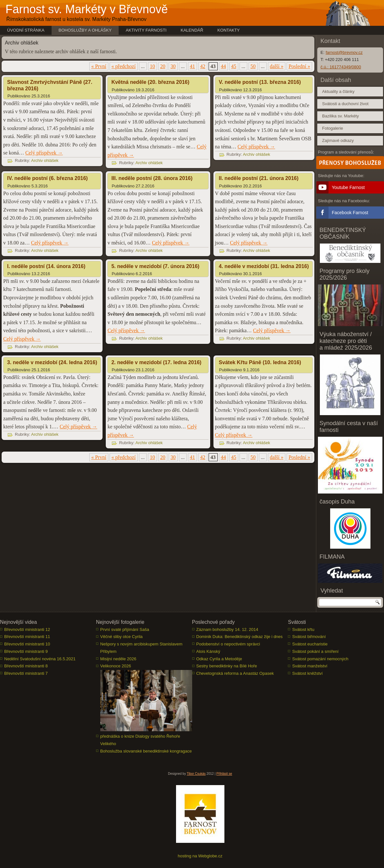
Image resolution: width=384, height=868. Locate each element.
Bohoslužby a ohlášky (85, 30)
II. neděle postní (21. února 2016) (259, 178)
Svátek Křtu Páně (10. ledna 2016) (260, 362)
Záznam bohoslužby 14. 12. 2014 (227, 629)
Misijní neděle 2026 (118, 659)
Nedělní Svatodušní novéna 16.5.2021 (40, 659)
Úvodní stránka (26, 30)
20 (163, 66)
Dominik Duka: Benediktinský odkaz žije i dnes (240, 637)
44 (223, 66)
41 (192, 66)
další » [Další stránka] (277, 66)
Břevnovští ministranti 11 (27, 637)
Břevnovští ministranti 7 (26, 673)
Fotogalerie (333, 128)
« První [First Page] (99, 66)
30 (173, 66)
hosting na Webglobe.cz (200, 856)
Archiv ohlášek (45, 160)
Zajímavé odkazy (338, 140)
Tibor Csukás (196, 774)
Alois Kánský (208, 651)
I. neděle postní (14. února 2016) (46, 266)
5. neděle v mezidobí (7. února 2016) (155, 266)
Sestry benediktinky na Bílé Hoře (227, 666)
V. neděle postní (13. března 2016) (260, 82)
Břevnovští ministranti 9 (26, 651)
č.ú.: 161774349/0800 (341, 67)
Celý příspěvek (44, 153)
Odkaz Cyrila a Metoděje (219, 659)
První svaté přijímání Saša (125, 629)
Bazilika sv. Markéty (340, 116)
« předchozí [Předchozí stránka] (124, 66)
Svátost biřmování (309, 637)
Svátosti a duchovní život (345, 104)
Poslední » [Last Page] (299, 66)
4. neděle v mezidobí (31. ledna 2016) (264, 266)
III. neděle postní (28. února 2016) (152, 178)
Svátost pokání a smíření (315, 651)
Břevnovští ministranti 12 (27, 629)
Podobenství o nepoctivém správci (228, 644)
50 (253, 66)
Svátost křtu (303, 629)
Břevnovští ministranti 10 (27, 644)
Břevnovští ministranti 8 (26, 666)
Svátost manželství (310, 666)
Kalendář (192, 30)
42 (203, 66)
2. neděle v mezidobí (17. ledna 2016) (156, 362)
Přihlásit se (224, 774)
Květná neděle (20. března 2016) (150, 82)
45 (234, 66)
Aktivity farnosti (146, 30)
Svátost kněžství (307, 673)
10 (153, 66)
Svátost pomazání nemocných (320, 659)
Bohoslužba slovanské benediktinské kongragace (146, 751)
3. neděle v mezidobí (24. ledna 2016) (52, 362)
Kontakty (228, 30)
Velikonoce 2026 (116, 666)
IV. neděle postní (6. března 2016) (47, 178)
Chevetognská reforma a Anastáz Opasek (235, 673)
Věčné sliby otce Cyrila (122, 637)
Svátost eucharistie (310, 644)
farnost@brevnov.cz (344, 52)
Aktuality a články (338, 91)
